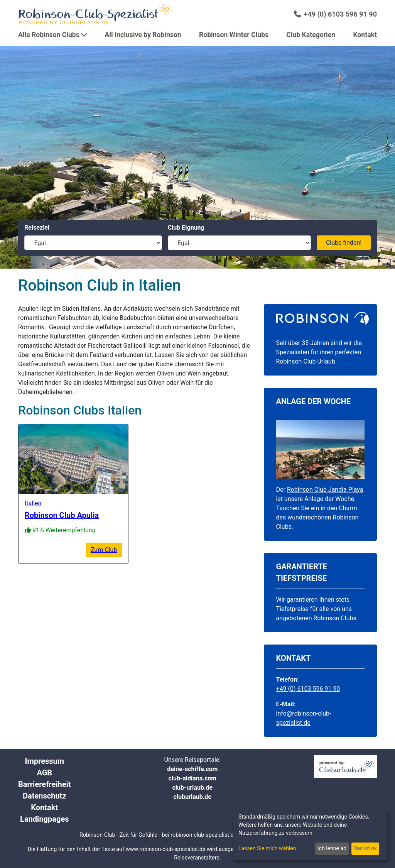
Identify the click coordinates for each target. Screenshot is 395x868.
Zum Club (104, 550)
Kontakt (44, 807)
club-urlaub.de (192, 788)
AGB (44, 773)
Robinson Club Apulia (62, 515)
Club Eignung (186, 228)
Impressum (45, 761)
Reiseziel (37, 228)
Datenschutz (45, 796)
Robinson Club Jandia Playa (325, 490)
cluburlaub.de (192, 797)
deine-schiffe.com (192, 769)
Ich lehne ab (332, 848)
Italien (33, 503)
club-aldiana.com (192, 778)
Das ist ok (365, 848)
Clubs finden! (344, 243)
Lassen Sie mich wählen (267, 848)
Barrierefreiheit (45, 784)
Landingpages (44, 819)
